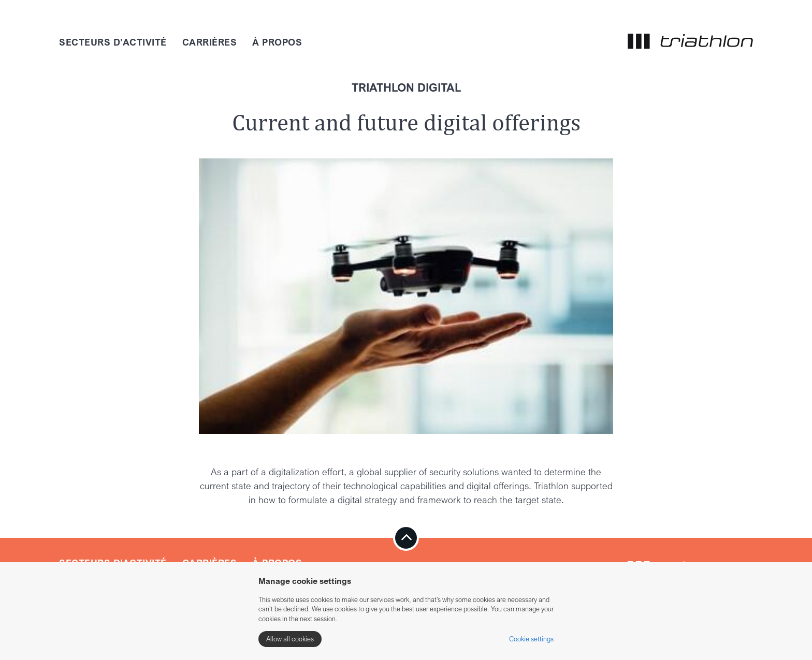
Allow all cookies (290, 639)
